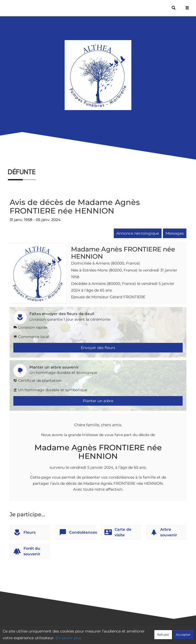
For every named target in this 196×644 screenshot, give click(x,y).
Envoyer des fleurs (98, 348)
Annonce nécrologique (138, 233)
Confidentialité (95, 633)
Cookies (120, 633)
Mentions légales (146, 633)
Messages (175, 233)
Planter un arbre (98, 401)
